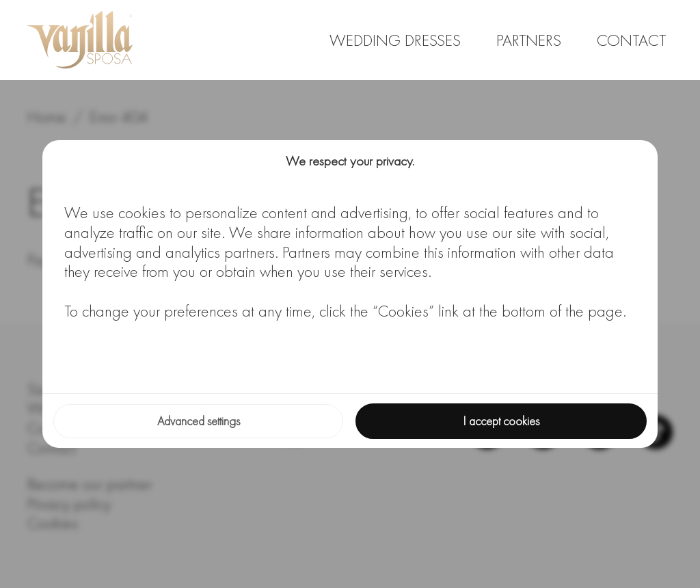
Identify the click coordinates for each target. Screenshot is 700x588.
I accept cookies (501, 421)
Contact (631, 40)
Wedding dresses (395, 40)
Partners (529, 40)
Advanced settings (199, 421)
